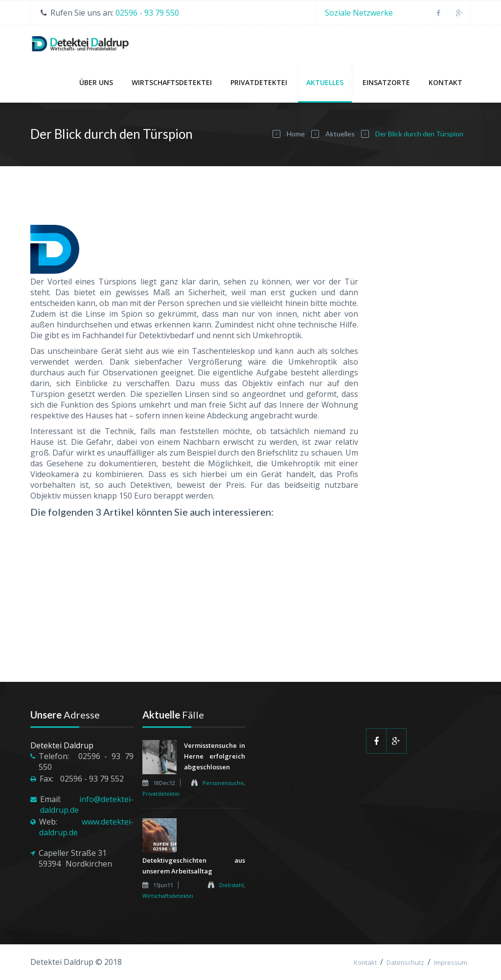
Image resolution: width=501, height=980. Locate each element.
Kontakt (445, 82)
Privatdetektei (259, 82)
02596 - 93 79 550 (147, 13)
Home (296, 134)
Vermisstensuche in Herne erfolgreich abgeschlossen (215, 756)
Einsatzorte (386, 82)
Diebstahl (231, 885)
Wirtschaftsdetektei (172, 82)
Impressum (451, 962)
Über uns (96, 82)
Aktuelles (325, 82)
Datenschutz (405, 962)
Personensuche (223, 783)
